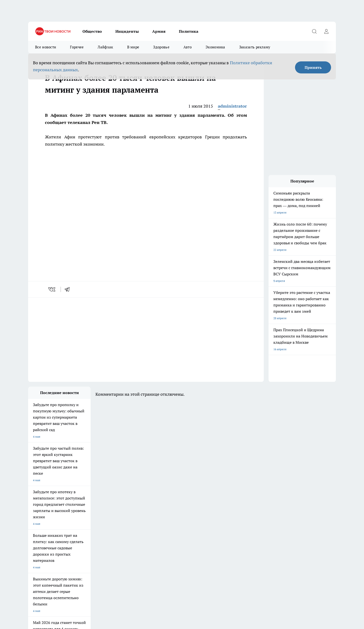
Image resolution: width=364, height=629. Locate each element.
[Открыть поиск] (314, 31)
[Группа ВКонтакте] (238, 507)
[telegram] (69, 289)
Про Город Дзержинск (43, 516)
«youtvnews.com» (63, 541)
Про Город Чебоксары (43, 500)
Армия (159, 31)
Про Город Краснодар (125, 516)
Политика (189, 31)
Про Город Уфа (162, 506)
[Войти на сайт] (326, 31)
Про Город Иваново (207, 500)
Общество (92, 31)
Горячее (77, 47)
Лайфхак (105, 47)
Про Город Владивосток (86, 516)
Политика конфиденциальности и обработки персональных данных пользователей (84, 592)
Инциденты (127, 31)
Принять (313, 67)
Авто (188, 47)
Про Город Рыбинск (124, 506)
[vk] (52, 289)
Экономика (215, 47)
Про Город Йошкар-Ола (44, 506)
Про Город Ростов (164, 516)
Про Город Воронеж (165, 500)
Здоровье (161, 47)
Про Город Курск (81, 506)
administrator (232, 106)
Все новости (46, 47)
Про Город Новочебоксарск (88, 500)
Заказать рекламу (255, 47)
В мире (133, 47)
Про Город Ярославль (125, 500)
